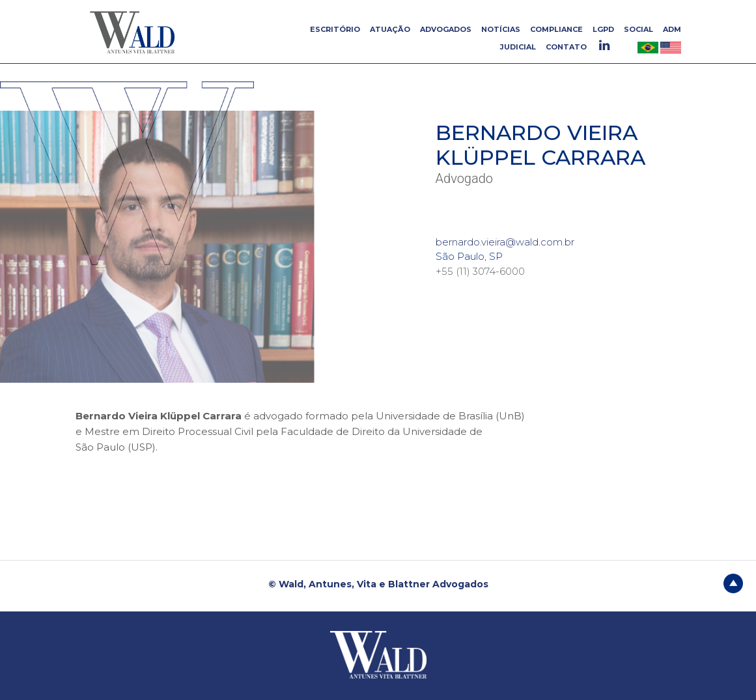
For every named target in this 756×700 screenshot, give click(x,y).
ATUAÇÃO (390, 29)
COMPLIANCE (556, 29)
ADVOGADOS (446, 29)
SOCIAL (638, 29)
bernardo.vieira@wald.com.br (505, 242)
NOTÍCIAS (501, 29)
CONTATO (566, 47)
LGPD (603, 29)
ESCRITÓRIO (335, 29)
